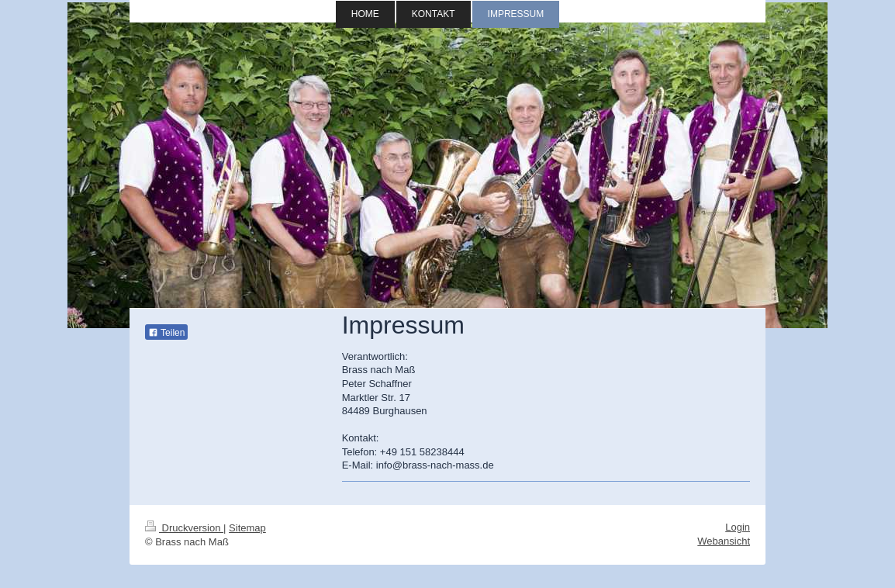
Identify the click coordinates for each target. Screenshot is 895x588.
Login (738, 527)
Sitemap (247, 528)
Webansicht (724, 541)
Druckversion (184, 528)
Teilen (166, 333)
